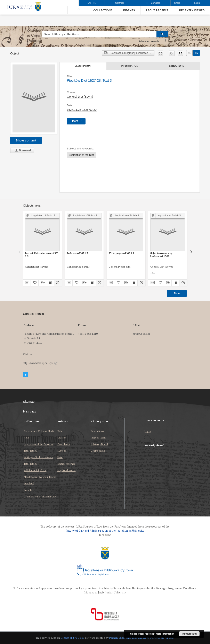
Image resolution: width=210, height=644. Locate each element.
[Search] (162, 34)
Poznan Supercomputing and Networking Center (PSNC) (142, 638)
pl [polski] (94, 3)
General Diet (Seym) (80, 97)
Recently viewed (192, 10)
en (196, 53)
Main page (30, 412)
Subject (62, 451)
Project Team (98, 438)
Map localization (67, 470)
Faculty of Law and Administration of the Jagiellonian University (105, 531)
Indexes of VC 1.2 (77, 253)
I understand (189, 634)
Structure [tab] (177, 66)
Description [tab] (83, 66)
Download (22, 150)
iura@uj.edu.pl (141, 334)
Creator (62, 438)
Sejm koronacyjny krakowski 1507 (161, 255)
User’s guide (98, 451)
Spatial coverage (67, 464)
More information (165, 634)
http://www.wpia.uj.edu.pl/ (40, 363)
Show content (26, 140)
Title (60, 431)
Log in (148, 431)
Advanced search (149, 41)
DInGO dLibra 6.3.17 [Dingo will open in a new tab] (73, 638)
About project (157, 10)
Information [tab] (130, 66)
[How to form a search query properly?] (165, 41)
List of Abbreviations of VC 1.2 (42, 255)
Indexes (129, 10)
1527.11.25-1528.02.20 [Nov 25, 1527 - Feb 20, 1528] (82, 110)
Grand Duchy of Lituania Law (40, 497)
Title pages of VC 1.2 (121, 253)
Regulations (97, 431)
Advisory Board (99, 444)
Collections (103, 10)
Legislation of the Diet (81, 155)
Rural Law (29, 490)
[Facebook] (26, 375)
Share (177, 3)
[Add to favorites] (172, 53)
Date (60, 457)
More (177, 293)
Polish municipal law (35, 470)
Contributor (64, 444)
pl (189, 53)
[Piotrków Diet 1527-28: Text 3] (34, 98)
